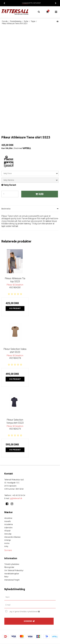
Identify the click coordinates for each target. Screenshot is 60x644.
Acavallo (8, 521)
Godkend (28, 621)
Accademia (9, 524)
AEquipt (7, 531)
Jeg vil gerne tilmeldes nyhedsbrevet (28, 611)
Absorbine (8, 518)
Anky (6, 546)
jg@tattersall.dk (16, 498)
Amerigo (8, 540)
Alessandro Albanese (12, 537)
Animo (7, 543)
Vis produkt (15, 308)
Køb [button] (39, 194)
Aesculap (8, 534)
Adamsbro (8, 528)
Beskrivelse (6, 209)
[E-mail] (30, 605)
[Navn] (30, 597)
